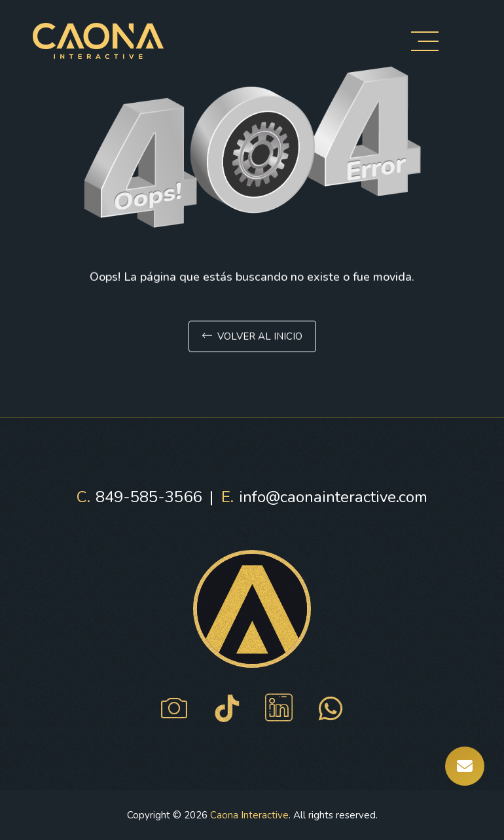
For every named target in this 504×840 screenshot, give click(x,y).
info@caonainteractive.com (324, 497)
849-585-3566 (139, 497)
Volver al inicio (252, 338)
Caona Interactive (249, 815)
